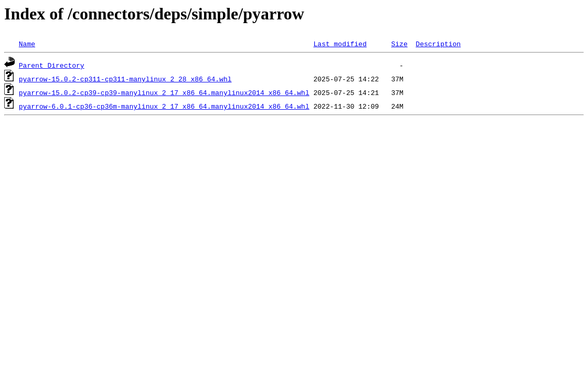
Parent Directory (52, 65)
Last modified (340, 44)
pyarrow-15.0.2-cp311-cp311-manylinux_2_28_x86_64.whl (125, 79)
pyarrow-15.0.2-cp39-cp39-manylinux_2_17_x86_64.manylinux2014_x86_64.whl (164, 92)
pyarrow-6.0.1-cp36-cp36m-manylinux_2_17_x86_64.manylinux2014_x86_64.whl (164, 106)
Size (399, 44)
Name (27, 44)
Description (438, 44)
